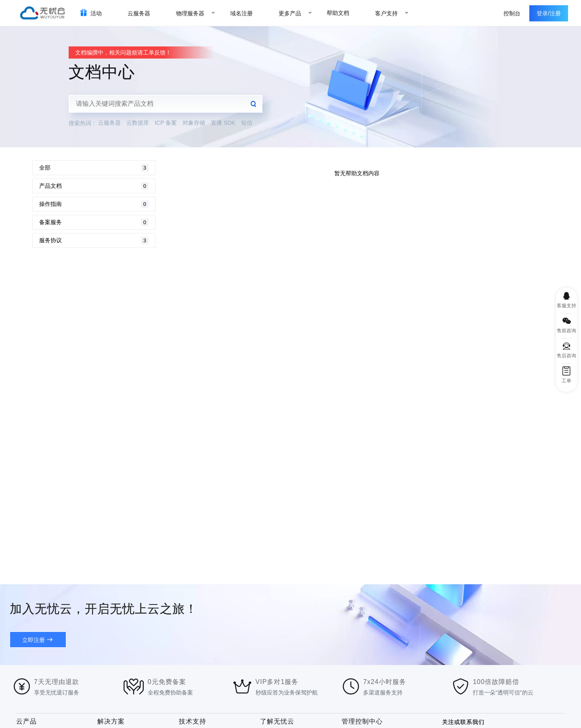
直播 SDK (223, 123)
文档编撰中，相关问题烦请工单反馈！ (123, 52)
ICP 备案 (166, 123)
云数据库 (138, 123)
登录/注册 (549, 13)
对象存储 (194, 123)
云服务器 (109, 123)
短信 (247, 123)
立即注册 (34, 640)
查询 (254, 104)
